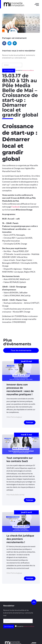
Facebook (16, 207)
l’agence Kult (22, 634)
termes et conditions (28, 70)
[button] (4, 43)
